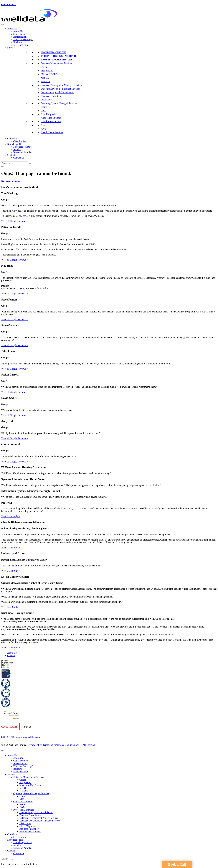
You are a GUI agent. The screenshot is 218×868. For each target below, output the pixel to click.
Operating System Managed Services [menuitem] (31, 793)
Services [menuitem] (11, 774)
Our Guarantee (21, 34)
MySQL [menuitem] (23, 788)
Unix (43, 111)
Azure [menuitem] (22, 804)
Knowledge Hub (15, 144)
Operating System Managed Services (59, 103)
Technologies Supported (58, 56)
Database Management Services (56, 63)
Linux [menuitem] (22, 796)
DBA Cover (47, 100)
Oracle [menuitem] (23, 780)
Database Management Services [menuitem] (29, 777)
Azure (44, 125)
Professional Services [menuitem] (24, 810)
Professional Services (57, 60)
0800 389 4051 (8, 4)
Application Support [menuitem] (29, 829)
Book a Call (177, 865)
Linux (44, 107)
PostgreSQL (47, 71)
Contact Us (19, 158)
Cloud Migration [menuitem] (27, 826)
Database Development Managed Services (61, 85)
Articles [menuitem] (17, 845)
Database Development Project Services (60, 89)
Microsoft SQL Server (52, 74)
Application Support (51, 118)
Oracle (44, 67)
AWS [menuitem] (22, 807)
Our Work (12, 139)
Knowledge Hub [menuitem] (15, 840)
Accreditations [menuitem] (20, 763)
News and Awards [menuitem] (22, 848)
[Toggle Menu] (2, 24)
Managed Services (54, 52)
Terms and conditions (53, 745)
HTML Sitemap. (88, 745)
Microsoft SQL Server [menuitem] (30, 785)
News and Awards (22, 152)
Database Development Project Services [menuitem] (39, 818)
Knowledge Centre (22, 147)
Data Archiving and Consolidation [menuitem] (36, 812)
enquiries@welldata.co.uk (29, 737)
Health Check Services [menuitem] (30, 832)
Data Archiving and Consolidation (57, 92)
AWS (43, 129)
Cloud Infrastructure (51, 121)
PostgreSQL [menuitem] (25, 782)
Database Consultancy (52, 96)
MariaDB (45, 81)
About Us (12, 29)
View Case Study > (11, 516)
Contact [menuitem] (11, 851)
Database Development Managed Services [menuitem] (40, 821)
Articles (17, 149)
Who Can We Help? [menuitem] (23, 766)
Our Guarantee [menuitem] (21, 761)
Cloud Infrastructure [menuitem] (23, 802)
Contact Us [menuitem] (19, 853)
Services (11, 48)
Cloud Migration (49, 114)
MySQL (45, 78)
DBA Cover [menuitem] (25, 823)
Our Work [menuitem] (12, 834)
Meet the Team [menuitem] (21, 772)
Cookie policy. (72, 745)
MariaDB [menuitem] (24, 791)
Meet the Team (21, 45)
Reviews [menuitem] (17, 769)
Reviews (17, 42)
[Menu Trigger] (2, 751)
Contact (11, 155)
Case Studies (20, 141)
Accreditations (20, 37)
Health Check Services (52, 132)
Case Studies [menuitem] (20, 837)
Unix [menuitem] (22, 799)
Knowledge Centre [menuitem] (22, 842)
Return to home (11, 181)
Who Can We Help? (23, 39)
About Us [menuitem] (12, 755)
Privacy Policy (35, 745)
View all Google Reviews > (15, 221)
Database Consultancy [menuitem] (30, 815)
